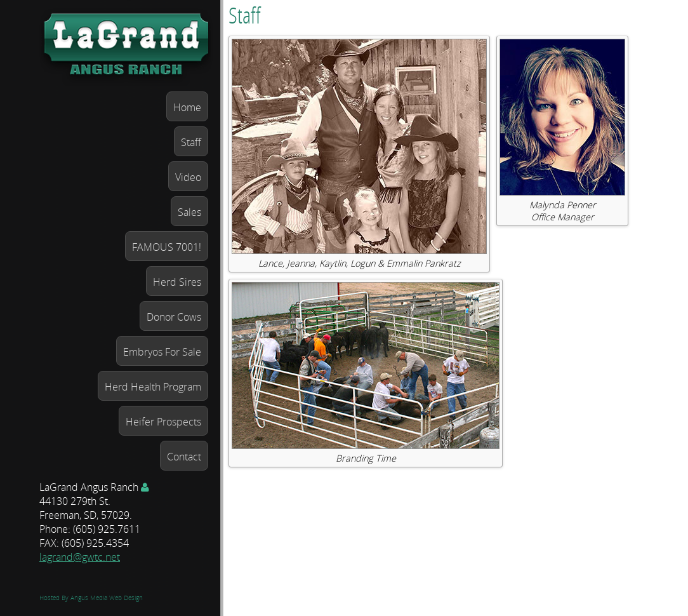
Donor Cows (174, 317)
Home (187, 107)
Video (188, 177)
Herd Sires (177, 282)
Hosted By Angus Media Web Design (91, 598)
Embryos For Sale (162, 352)
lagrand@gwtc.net (80, 557)
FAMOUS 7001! (167, 247)
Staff (191, 142)
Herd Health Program (153, 387)
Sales (189, 212)
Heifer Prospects (163, 422)
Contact (184, 457)
